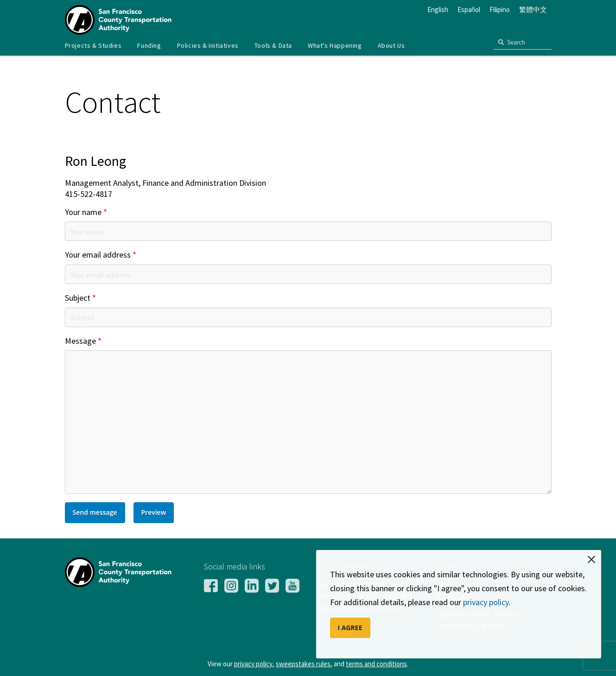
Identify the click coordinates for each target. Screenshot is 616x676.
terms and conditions (376, 664)
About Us (391, 45)
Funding (149, 45)
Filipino (500, 9)
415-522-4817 (89, 194)
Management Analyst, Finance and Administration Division (165, 183)
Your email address (98, 255)
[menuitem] (93, 46)
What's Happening (335, 45)
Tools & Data (273, 45)
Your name (83, 212)
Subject (78, 298)
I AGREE (350, 628)
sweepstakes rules (303, 664)
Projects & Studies (93, 45)
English (438, 9)
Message (80, 341)
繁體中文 (533, 9)
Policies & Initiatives (208, 45)
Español (469, 9)
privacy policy (486, 602)
